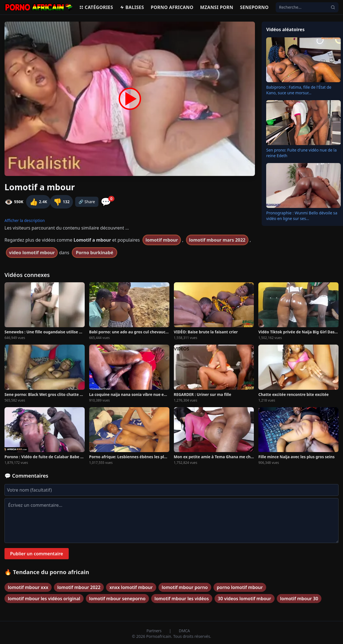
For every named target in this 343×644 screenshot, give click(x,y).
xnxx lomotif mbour (131, 587)
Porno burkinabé (95, 253)
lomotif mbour (162, 240)
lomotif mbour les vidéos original (44, 599)
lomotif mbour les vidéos (182, 599)
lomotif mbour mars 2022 (217, 240)
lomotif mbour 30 (299, 599)
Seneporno (254, 7)
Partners (154, 631)
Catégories (96, 7)
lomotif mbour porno (185, 587)
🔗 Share (87, 202)
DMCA (184, 631)
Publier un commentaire (37, 554)
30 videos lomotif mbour (245, 599)
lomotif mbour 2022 (79, 587)
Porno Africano (172, 7)
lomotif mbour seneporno (117, 599)
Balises (132, 7)
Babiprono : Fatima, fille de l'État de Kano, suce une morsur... (299, 90)
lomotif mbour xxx (28, 587)
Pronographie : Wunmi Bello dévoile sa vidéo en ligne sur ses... (302, 216)
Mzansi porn (217, 7)
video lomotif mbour (32, 253)
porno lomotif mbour (240, 587)
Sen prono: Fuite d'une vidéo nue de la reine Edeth (301, 153)
